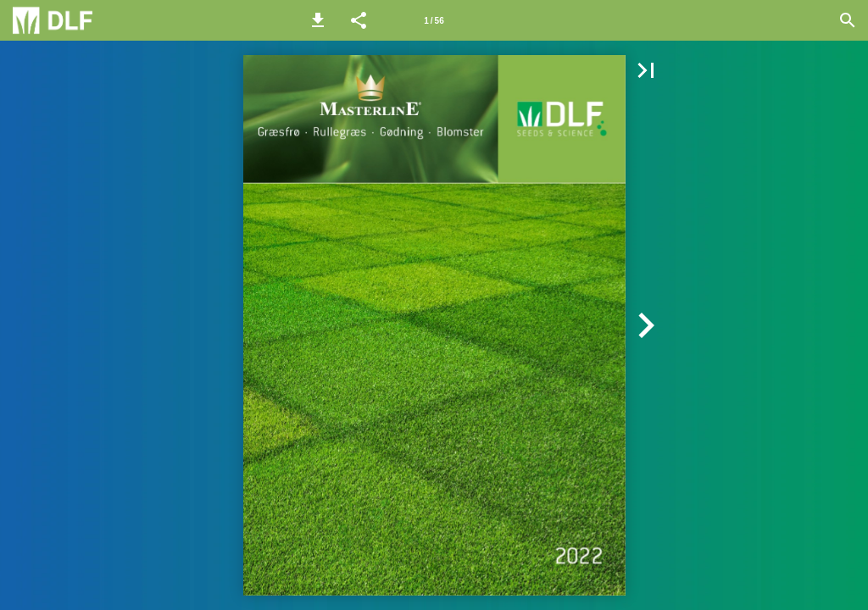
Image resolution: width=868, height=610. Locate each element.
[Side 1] (434, 20)
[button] (318, 20)
